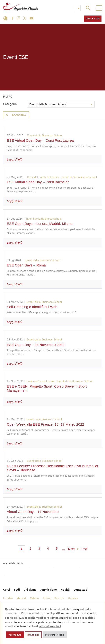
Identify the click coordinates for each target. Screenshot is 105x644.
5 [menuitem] (57, 548)
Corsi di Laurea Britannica (43, 177)
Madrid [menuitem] (21, 598)
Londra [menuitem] (8, 598)
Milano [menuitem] (34, 598)
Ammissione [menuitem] (49, 589)
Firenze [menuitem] (59, 598)
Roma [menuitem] (47, 598)
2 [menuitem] (30, 548)
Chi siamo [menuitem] (30, 589)
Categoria (10, 104)
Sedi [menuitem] (17, 589)
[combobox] (61, 104)
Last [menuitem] (84, 549)
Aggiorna (19, 115)
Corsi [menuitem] (7, 589)
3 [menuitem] (39, 548)
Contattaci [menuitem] (81, 589)
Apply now (93, 19)
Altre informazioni (50, 626)
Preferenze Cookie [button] (55, 635)
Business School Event (40, 381)
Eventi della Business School (45, 135)
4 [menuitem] (48, 548)
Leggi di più (15, 159)
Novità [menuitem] (65, 589)
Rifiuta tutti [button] (33, 635)
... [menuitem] (64, 549)
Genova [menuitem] (73, 598)
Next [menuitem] (71, 549)
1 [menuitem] (22, 549)
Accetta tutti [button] (15, 635)
